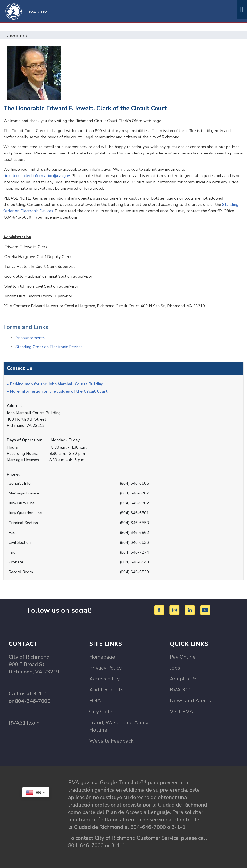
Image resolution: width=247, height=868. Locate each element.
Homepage (102, 657)
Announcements (30, 338)
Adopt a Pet (184, 679)
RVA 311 (181, 690)
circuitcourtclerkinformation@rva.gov (36, 176)
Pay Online (183, 657)
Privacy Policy (105, 668)
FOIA (95, 701)
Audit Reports (106, 690)
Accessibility (104, 679)
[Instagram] (175, 610)
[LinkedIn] (191, 610)
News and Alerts (190, 701)
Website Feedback (111, 741)
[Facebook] (160, 610)
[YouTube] (205, 610)
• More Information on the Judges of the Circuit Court (57, 391)
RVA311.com (24, 723)
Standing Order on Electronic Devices (49, 347)
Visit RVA (182, 712)
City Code (101, 712)
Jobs (175, 668)
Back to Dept (20, 36)
